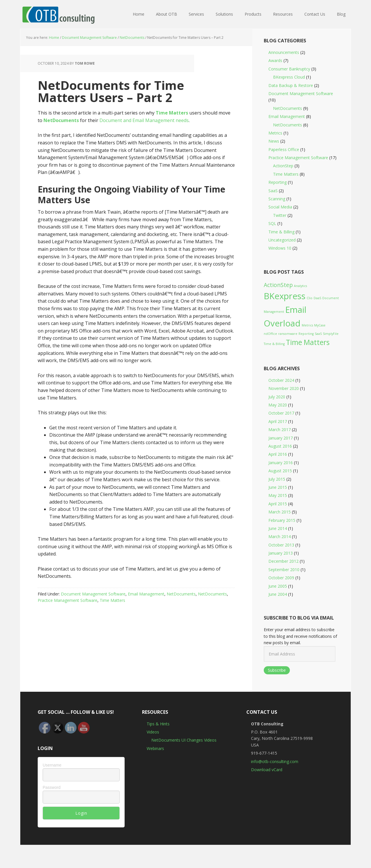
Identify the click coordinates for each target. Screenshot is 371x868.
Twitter (280, 215)
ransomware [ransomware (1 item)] (288, 334)
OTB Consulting (58, 14)
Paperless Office (284, 149)
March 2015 (280, 512)
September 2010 (284, 570)
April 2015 (278, 504)
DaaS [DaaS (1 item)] (317, 298)
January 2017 (281, 438)
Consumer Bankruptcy (289, 69)
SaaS (273, 191)
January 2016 (281, 463)
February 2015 (282, 520)
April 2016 (278, 454)
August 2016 (280, 446)
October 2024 (281, 380)
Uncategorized (282, 240)
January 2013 (281, 553)
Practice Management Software (68, 600)
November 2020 (284, 388)
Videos (153, 732)
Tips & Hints (158, 724)
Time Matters (172, 113)
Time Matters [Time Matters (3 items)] (308, 342)
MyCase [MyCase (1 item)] (320, 325)
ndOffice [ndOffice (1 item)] (270, 334)
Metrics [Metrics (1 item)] (307, 325)
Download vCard (267, 770)
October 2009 (281, 578)
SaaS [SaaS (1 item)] (318, 334)
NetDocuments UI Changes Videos (184, 740)
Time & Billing (281, 232)
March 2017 (280, 430)
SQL (272, 223)
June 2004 (278, 594)
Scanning (277, 199)
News (274, 141)
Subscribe (277, 670)
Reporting (278, 182)
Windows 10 (280, 248)
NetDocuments (181, 594)
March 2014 (280, 536)
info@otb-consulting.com (275, 761)
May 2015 (278, 495)
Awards (275, 60)
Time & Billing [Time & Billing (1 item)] (274, 344)
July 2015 (277, 479)
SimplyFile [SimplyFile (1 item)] (331, 334)
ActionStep (283, 166)
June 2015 (278, 487)
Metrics (275, 133)
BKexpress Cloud (289, 77)
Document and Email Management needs (144, 120)
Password (51, 787)
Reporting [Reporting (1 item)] (306, 334)
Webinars (155, 748)
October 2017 (281, 413)
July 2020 (277, 397)
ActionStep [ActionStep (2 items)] (278, 285)
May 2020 (278, 405)
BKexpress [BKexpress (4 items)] (285, 296)
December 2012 (283, 561)
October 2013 (281, 545)
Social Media (280, 207)
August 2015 (280, 471)
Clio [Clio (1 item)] (310, 298)
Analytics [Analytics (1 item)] (300, 286)
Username (52, 765)
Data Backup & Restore (291, 85)
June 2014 (278, 528)
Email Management (146, 594)
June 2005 (278, 586)
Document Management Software (93, 594)
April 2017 (278, 421)
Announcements (284, 52)
